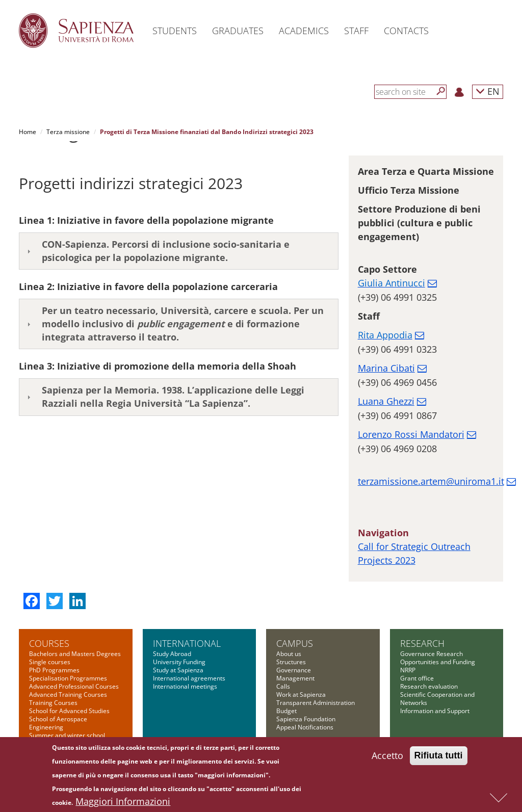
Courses (49, 643)
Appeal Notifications (305, 727)
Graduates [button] (238, 31)
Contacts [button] (406, 31)
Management (295, 678)
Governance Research (432, 654)
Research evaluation (429, 686)
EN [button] (488, 91)
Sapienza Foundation (306, 719)
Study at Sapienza (178, 670)
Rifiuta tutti (439, 757)
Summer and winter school (67, 735)
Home (28, 132)
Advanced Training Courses (68, 695)
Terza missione (68, 132)
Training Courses (53, 703)
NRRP (408, 670)
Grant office (417, 678)
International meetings (185, 686)
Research (422, 643)
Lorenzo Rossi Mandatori (411, 434)
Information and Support (435, 711)
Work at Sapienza (301, 695)
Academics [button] (304, 31)
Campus (295, 643)
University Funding (179, 662)
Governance (294, 670)
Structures (291, 662)
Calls (283, 686)
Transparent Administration (316, 703)
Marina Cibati (386, 368)
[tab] (179, 251)
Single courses (50, 662)
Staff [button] (356, 31)
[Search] (441, 91)
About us (289, 654)
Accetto (387, 757)
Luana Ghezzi (386, 401)
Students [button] (175, 31)
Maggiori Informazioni (123, 803)
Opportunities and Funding (438, 662)
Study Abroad (172, 654)
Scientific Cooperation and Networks (437, 699)
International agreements (189, 678)
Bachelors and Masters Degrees (75, 654)
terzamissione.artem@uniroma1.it (431, 481)
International (187, 643)
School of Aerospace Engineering (58, 723)
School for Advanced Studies (69, 711)
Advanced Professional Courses (74, 686)
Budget (286, 711)
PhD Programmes (54, 670)
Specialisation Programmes (68, 678)
